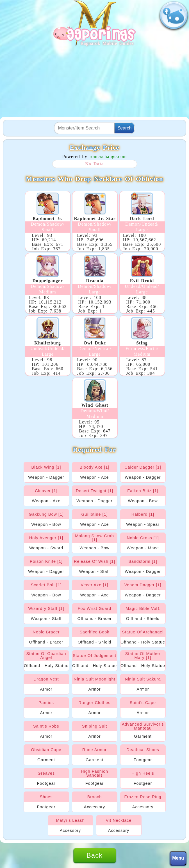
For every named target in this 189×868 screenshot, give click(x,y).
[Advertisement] (95, 82)
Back (94, 855)
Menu (178, 858)
